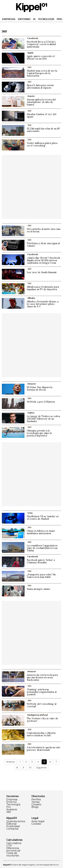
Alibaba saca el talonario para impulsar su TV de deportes (43, 288)
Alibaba (31, 298)
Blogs (35, 807)
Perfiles (36, 800)
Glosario (36, 805)
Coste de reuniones (13, 854)
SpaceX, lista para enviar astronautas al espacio (40, 86)
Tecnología (46, 19)
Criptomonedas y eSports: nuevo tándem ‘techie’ (41, 734)
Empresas (9, 19)
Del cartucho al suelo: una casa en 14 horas (44, 230)
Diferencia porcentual (13, 849)
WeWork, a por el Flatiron (41, 402)
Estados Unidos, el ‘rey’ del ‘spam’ (41, 115)
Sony (30, 513)
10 (30, 768)
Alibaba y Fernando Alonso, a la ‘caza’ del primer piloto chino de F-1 (43, 304)
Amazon (32, 384)
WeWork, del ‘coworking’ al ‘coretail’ (42, 705)
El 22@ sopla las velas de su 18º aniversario (43, 130)
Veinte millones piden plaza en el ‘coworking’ (42, 144)
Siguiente (41, 768)
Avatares (12, 810)
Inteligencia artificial (37, 715)
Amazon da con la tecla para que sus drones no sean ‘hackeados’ (42, 677)
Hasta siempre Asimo (38, 589)
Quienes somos (16, 821)
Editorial (11, 824)
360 (9, 812)
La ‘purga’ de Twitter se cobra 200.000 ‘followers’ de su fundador (43, 419)
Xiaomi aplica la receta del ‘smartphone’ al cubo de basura (41, 102)
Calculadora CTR (14, 844)
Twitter (31, 413)
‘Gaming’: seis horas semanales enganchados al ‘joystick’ (42, 692)
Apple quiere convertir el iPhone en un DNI (41, 57)
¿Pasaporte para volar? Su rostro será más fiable (41, 576)
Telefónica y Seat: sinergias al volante (43, 245)
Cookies (36, 824)
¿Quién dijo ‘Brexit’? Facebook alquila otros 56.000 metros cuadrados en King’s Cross (43, 260)
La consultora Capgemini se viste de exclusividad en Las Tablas (42, 548)
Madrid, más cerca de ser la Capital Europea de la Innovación (42, 73)
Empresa (12, 800)
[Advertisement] (31, 187)
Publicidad (13, 826)
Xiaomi (31, 96)
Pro (59, 19)
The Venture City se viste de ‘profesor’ (42, 720)
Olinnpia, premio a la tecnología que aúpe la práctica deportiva (39, 433)
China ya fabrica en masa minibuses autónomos (41, 532)
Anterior (11, 762)
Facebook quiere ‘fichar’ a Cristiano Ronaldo (41, 561)
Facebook (33, 38)
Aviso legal (38, 821)
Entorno (24, 19)
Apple (30, 53)
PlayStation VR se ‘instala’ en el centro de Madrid (43, 518)
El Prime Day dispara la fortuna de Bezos (40, 388)
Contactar (13, 829)
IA (34, 19)
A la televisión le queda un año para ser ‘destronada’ (43, 749)
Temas (35, 802)
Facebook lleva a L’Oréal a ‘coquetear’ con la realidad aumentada (41, 44)
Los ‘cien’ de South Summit (42, 272)
